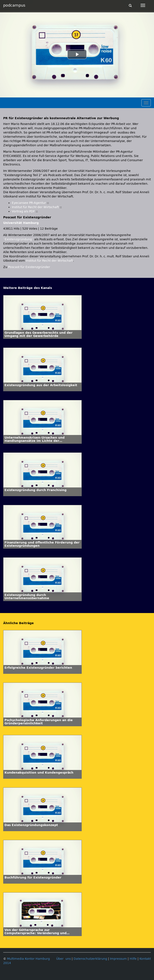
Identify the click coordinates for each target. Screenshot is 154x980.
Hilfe (133, 959)
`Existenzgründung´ (18, 239)
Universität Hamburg (21, 223)
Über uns (64, 959)
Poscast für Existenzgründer (29, 267)
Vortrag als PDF (23, 211)
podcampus (14, 5)
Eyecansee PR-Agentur (29, 203)
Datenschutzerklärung (90, 959)
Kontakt (145, 959)
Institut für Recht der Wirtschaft (35, 207)
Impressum (118, 959)
